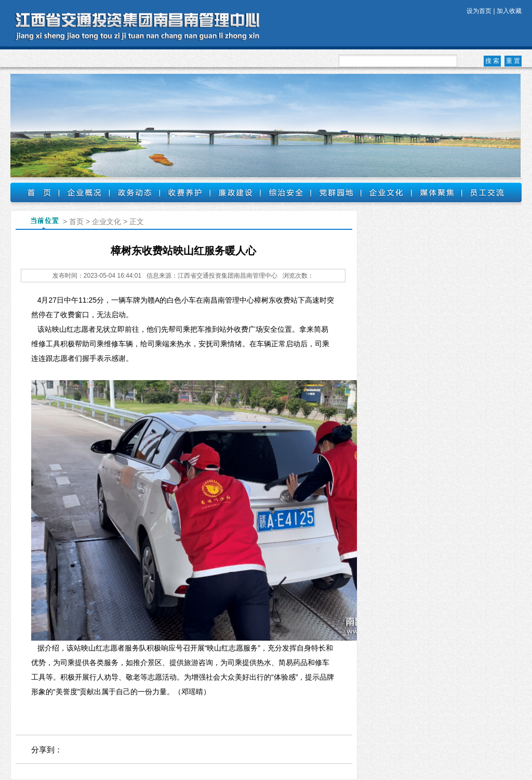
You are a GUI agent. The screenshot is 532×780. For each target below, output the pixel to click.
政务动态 (134, 192)
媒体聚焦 (437, 192)
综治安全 (285, 192)
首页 (35, 192)
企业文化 (386, 192)
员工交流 (487, 192)
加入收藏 (509, 11)
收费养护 (185, 192)
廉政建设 (235, 192)
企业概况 (84, 192)
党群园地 (336, 192)
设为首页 (479, 11)
